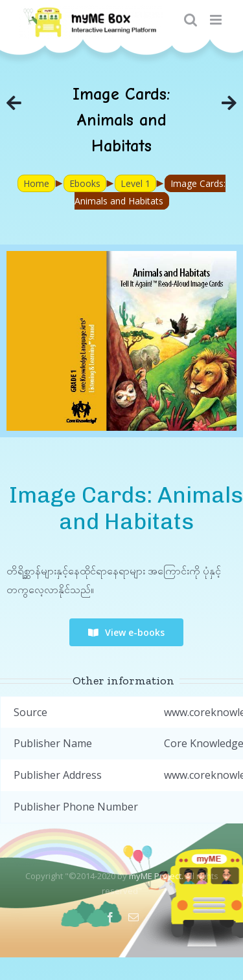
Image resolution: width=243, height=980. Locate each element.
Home (36, 183)
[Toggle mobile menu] (217, 20)
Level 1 (135, 183)
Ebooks (85, 183)
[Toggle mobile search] (191, 20)
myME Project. (156, 876)
